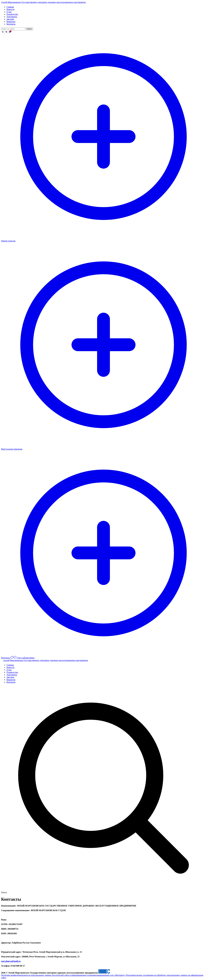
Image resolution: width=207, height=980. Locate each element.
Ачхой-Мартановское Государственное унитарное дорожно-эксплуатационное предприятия (43, 2)
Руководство (12, 14)
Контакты (11, 24)
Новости (10, 9)
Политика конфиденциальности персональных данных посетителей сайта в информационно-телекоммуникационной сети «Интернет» (63, 975)
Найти (29, 29)
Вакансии (11, 22)
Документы (12, 17)
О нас (9, 12)
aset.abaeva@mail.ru (11, 961)
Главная (10, 7)
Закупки (10, 19)
